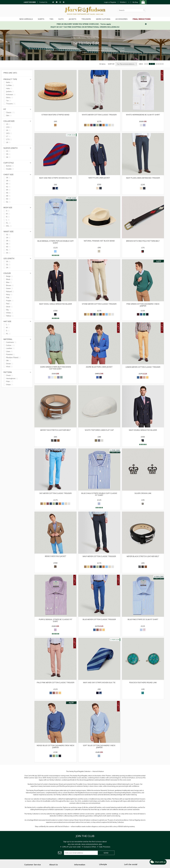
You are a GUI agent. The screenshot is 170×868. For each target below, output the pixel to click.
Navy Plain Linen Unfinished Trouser (143, 178)
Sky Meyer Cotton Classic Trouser (56, 493)
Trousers (86, 19)
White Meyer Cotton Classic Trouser (99, 115)
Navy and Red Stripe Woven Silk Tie (55, 178)
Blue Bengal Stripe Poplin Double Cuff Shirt (56, 242)
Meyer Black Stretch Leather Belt (143, 556)
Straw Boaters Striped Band (55, 115)
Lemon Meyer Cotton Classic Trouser (143, 367)
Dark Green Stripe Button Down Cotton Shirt (56, 368)
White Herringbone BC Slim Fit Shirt (143, 115)
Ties (51, 19)
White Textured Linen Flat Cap (99, 430)
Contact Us (43, 2)
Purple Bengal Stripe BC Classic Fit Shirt (56, 620)
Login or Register (110, 2)
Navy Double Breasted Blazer (143, 430)
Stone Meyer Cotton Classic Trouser (99, 304)
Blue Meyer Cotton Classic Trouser (99, 619)
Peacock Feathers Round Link (143, 683)
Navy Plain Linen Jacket (99, 178)
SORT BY (111, 64)
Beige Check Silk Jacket (56, 556)
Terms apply (106, 24)
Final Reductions (142, 19)
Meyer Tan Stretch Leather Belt (55, 430)
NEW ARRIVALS (26, 19)
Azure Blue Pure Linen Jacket (99, 367)
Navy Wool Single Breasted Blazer (56, 304)
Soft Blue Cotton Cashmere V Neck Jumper (99, 747)
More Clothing (103, 19)
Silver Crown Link (143, 493)
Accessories (121, 19)
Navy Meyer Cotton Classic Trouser (99, 556)
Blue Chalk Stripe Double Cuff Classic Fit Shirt (99, 494)
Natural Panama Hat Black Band (99, 241)
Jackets (72, 19)
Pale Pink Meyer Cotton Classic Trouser (56, 683)
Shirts (41, 19)
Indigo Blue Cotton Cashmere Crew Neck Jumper (55, 747)
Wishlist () (124, 2)
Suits (61, 19)
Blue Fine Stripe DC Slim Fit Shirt (143, 619)
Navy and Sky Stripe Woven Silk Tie (99, 683)
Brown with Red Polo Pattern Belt (143, 241)
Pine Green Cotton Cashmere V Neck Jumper (143, 305)
